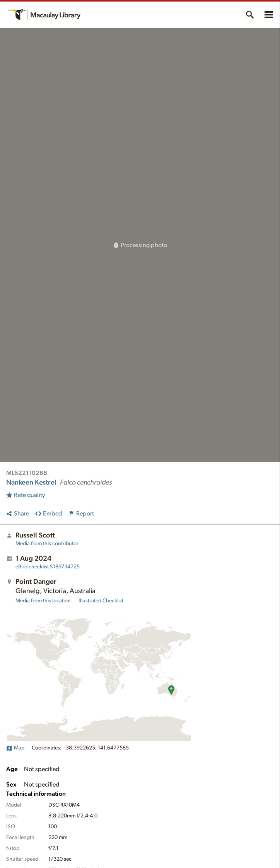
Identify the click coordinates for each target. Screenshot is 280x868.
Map (15, 748)
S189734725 (48, 567)
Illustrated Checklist (101, 601)
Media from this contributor (47, 544)
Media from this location (43, 601)
